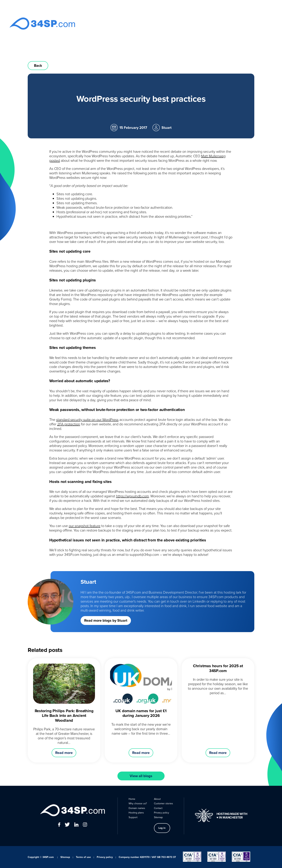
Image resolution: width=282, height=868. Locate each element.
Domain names (156, 23)
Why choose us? (133, 23)
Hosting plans (179, 23)
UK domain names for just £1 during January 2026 (141, 713)
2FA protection (69, 424)
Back (38, 65)
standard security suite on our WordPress (87, 419)
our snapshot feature (85, 526)
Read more (64, 753)
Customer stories (163, 803)
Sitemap (158, 817)
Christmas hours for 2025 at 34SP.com (218, 668)
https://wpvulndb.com (132, 496)
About (210, 23)
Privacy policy (162, 813)
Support (196, 23)
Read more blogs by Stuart (106, 620)
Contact (223, 23)
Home (115, 23)
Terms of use (83, 857)
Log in (241, 23)
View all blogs (141, 776)
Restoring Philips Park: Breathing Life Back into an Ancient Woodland (64, 716)
